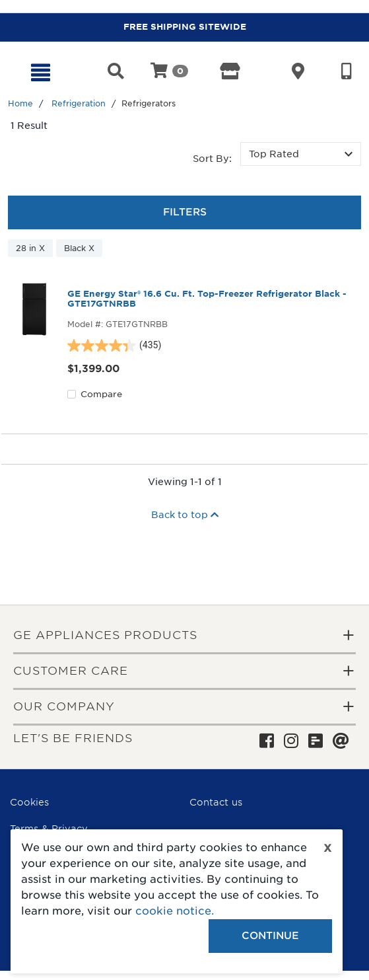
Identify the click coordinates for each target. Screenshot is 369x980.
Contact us (216, 802)
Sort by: (212, 159)
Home (20, 103)
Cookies (29, 802)
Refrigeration (79, 103)
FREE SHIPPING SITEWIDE (185, 27)
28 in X (30, 248)
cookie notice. (175, 911)
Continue (270, 936)
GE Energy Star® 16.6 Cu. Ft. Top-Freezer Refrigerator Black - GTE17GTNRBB (207, 299)
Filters (185, 212)
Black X (79, 248)
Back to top (185, 515)
